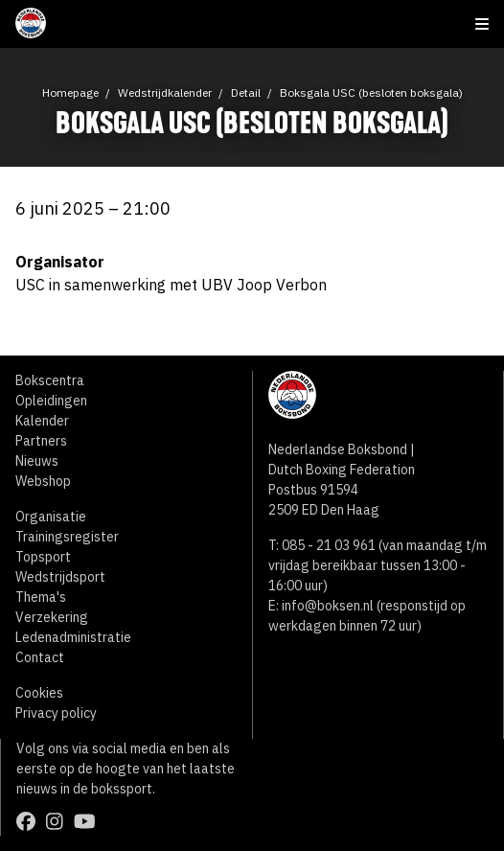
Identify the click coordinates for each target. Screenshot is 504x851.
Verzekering (52, 617)
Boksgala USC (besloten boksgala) (371, 92)
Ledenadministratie (73, 637)
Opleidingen (51, 401)
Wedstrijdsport (60, 577)
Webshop (43, 481)
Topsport (43, 557)
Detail (246, 92)
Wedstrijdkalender (165, 92)
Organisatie (51, 517)
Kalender (42, 421)
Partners (41, 441)
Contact (40, 657)
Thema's (41, 597)
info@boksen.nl (328, 606)
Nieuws (37, 461)
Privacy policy (56, 713)
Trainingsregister (67, 537)
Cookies (39, 693)
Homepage (70, 92)
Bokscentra (50, 380)
